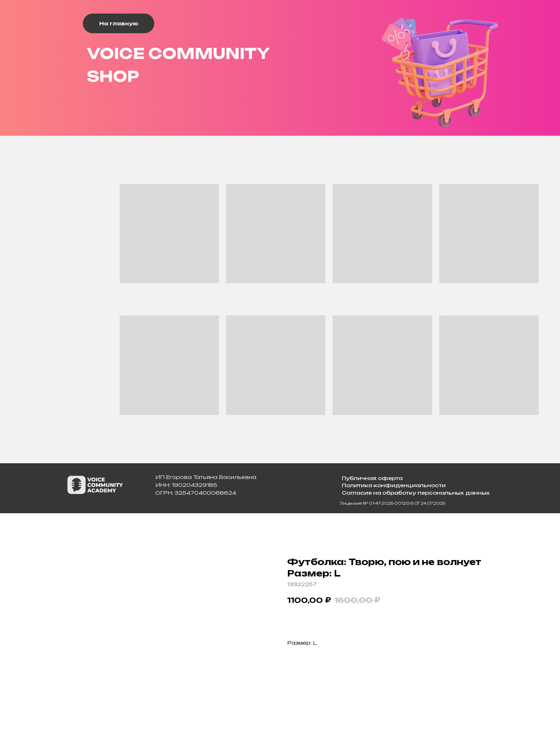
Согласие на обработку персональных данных (416, 493)
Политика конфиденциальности (394, 485)
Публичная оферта (372, 478)
